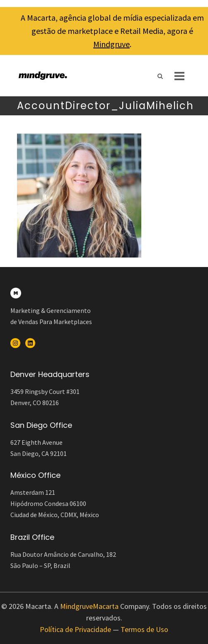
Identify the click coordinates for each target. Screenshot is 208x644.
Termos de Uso (144, 629)
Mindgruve (111, 44)
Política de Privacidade (75, 629)
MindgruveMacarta (89, 606)
